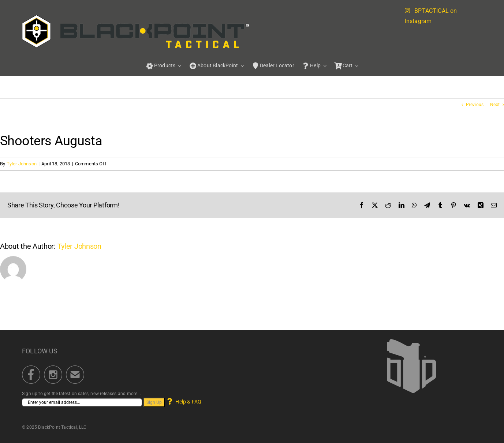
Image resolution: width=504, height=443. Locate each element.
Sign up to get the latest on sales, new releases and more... (81, 394)
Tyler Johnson (22, 164)
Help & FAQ (184, 402)
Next (495, 105)
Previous (475, 105)
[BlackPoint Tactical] (411, 341)
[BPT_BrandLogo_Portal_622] (136, 17)
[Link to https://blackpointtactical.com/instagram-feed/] (407, 11)
